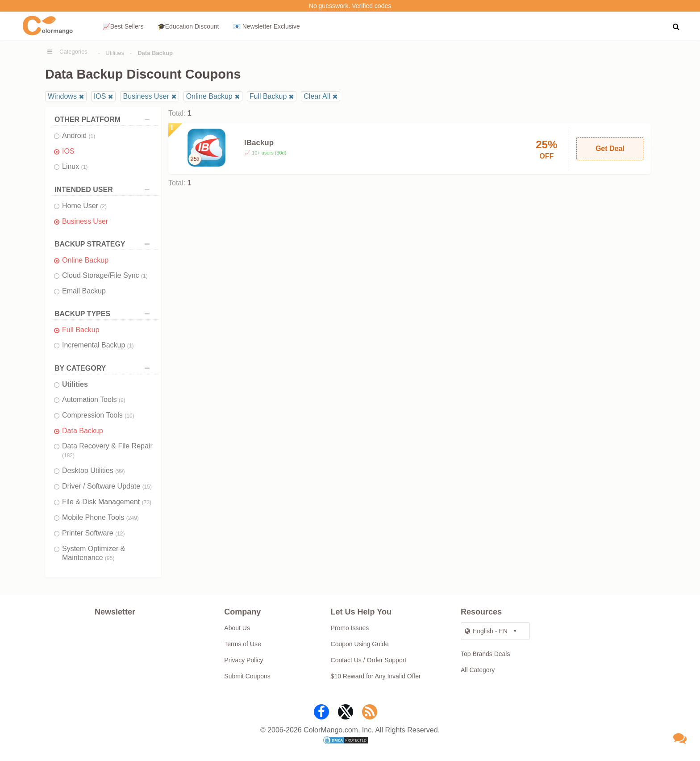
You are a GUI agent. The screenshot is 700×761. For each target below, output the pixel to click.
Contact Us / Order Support (369, 660)
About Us (237, 628)
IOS (100, 96)
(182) (68, 456)
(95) (110, 558)
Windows (62, 96)
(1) (92, 136)
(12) (120, 534)
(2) (103, 206)
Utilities (115, 53)
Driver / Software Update (107, 486)
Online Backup (209, 96)
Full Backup (268, 96)
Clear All (317, 96)
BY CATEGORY (104, 368)
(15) (147, 487)
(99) (120, 471)
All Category (478, 670)
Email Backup (84, 291)
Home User (84, 206)
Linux (75, 166)
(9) (122, 400)
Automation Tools (94, 399)
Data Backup (83, 431)
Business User (146, 96)
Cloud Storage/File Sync (105, 275)
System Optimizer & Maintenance (94, 553)
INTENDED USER (104, 190)
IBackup (259, 143)
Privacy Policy (244, 660)
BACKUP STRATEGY (104, 244)
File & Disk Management (107, 502)
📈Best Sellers (123, 26)
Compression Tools (98, 415)
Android (79, 136)
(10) (129, 416)
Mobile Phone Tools (100, 517)
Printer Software (94, 533)
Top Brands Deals (485, 654)
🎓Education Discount (188, 26)
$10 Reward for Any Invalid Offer (376, 676)
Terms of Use (242, 644)
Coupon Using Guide (360, 644)
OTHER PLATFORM (104, 119)
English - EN (486, 631)
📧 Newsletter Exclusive (267, 26)
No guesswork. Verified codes (350, 6)
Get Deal (610, 148)
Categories (73, 52)
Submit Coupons (247, 676)
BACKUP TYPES (104, 314)
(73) (147, 502)
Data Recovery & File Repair (107, 450)
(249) (133, 518)
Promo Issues (350, 628)
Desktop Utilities (94, 470)
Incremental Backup (98, 345)
